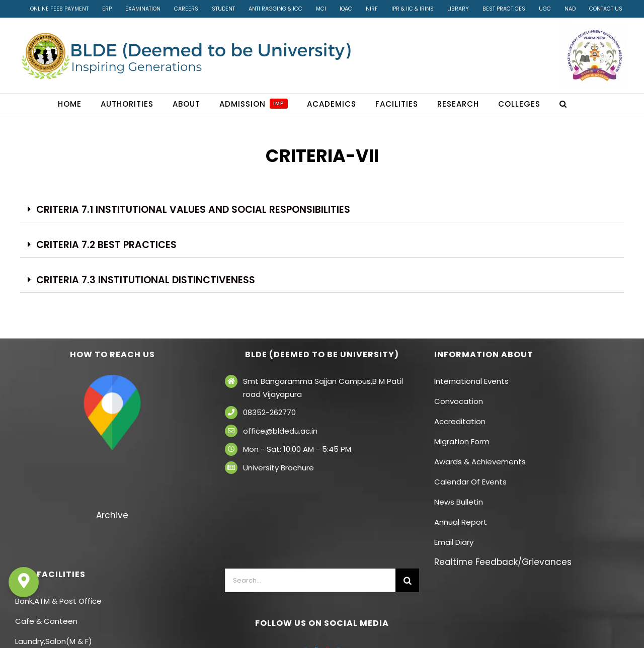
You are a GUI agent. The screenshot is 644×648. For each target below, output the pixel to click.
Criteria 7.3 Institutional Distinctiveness (146, 280)
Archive (112, 515)
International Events (471, 381)
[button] (563, 104)
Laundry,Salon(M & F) (54, 641)
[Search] (407, 580)
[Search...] (310, 580)
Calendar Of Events (470, 482)
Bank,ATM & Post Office (58, 601)
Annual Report (461, 522)
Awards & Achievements (480, 462)
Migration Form (462, 441)
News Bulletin (459, 502)
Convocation (459, 401)
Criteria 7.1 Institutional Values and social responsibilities (193, 210)
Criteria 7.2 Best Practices (106, 245)
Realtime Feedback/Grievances (503, 562)
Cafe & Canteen (46, 621)
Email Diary (454, 542)
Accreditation (460, 421)
